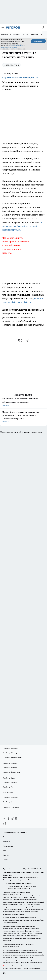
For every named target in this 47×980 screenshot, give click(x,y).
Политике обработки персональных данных (12, 46)
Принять (38, 41)
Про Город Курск (9, 778)
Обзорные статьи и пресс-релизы (15, 832)
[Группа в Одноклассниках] (9, 819)
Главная (6, 859)
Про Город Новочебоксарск (13, 757)
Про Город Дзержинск (11, 748)
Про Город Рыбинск (10, 782)
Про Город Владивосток (11, 802)
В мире (26, 34)
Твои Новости (8, 793)
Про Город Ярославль (11, 797)
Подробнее (7, 940)
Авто (5, 850)
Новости (6, 855)
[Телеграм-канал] (12, 819)
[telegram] (28, 340)
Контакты (6, 841)
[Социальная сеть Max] (5, 824)
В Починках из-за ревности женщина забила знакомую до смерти (23, 402)
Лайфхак (17, 34)
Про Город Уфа (8, 787)
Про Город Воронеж (10, 763)
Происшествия (12, 65)
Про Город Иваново (10, 768)
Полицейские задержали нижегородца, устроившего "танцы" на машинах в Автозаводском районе (23, 417)
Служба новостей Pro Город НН (20, 77)
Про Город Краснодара (11, 808)
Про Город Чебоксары (11, 753)
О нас (5, 837)
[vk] (20, 340)
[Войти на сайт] (43, 28)
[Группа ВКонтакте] (5, 819)
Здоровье (34, 34)
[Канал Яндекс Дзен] (16, 819)
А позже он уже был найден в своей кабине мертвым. (22, 226)
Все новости (6, 34)
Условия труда (8, 846)
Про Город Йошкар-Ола (11, 772)
